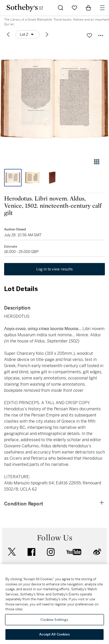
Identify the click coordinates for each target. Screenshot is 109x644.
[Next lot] (47, 34)
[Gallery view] (97, 162)
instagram (51, 552)
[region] (54, 604)
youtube (74, 552)
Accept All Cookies (54, 634)
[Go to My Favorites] (74, 8)
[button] (54, 99)
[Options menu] (28, 34)
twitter (12, 552)
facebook (31, 552)
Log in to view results (55, 269)
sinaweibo (97, 552)
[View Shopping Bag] (88, 8)
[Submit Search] (61, 8)
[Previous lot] (8, 34)
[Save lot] (89, 35)
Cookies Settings (54, 620)
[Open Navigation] (102, 8)
